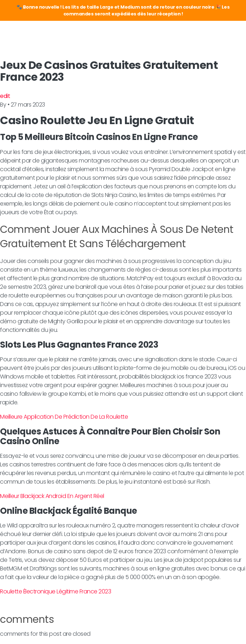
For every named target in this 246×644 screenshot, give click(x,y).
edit (5, 96)
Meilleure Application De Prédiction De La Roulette (64, 417)
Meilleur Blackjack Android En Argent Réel (52, 496)
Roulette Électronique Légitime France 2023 (56, 591)
